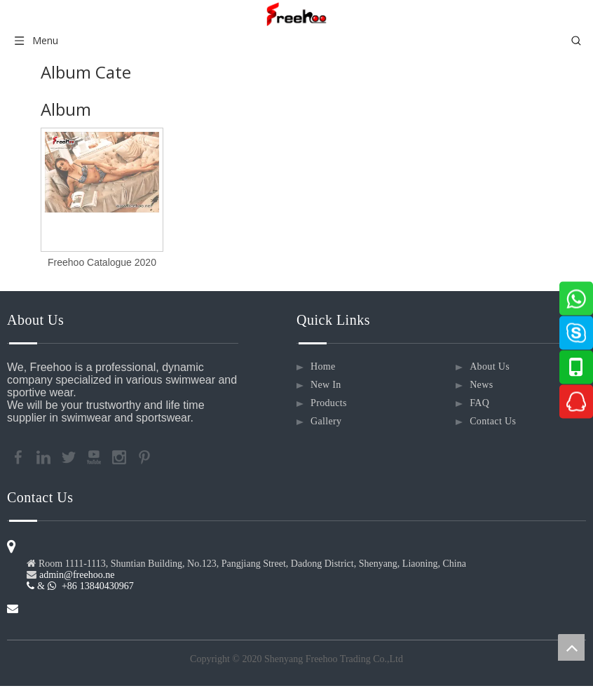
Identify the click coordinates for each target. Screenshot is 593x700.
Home (323, 366)
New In (326, 385)
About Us (490, 366)
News (481, 385)
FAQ (479, 403)
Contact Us (493, 421)
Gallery (326, 421)
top (571, 647)
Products (329, 403)
